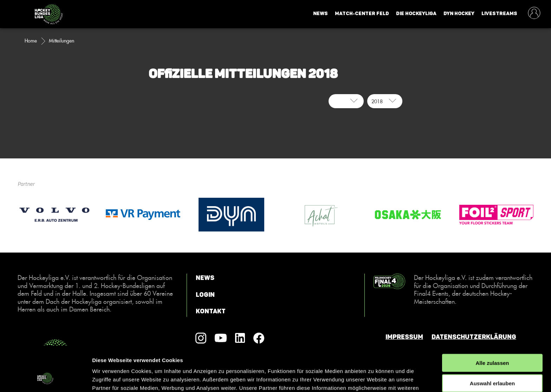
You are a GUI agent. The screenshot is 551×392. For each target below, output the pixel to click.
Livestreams (499, 14)
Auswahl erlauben (492, 343)
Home (31, 41)
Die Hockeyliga (416, 14)
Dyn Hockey (459, 14)
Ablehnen (492, 363)
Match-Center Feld (362, 14)
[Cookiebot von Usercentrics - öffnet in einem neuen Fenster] (46, 378)
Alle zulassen (492, 322)
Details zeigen (374, 378)
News (320, 14)
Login (205, 295)
